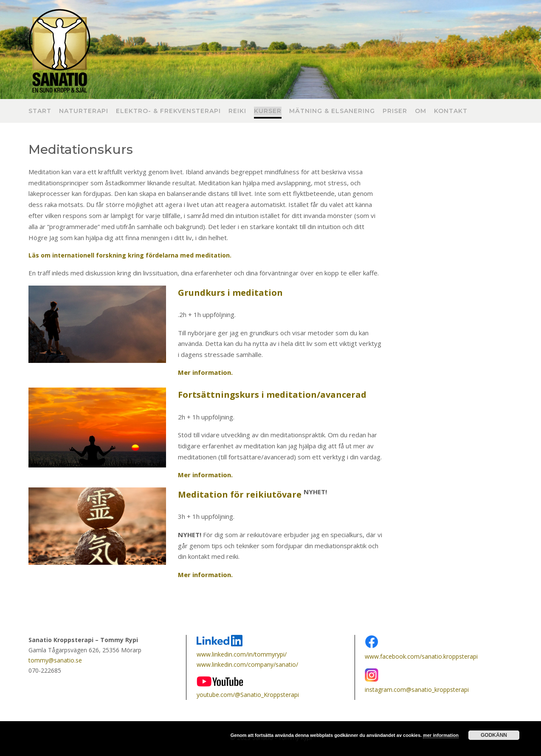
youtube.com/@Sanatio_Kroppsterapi (248, 695)
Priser (395, 111)
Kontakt (451, 111)
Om (421, 111)
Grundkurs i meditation (230, 293)
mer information (441, 735)
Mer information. (205, 575)
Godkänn (494, 735)
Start (40, 111)
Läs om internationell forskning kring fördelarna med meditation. (130, 255)
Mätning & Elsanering (332, 111)
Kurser (268, 111)
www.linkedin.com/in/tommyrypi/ (242, 654)
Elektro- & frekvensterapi (168, 111)
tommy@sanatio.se (55, 660)
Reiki (237, 111)
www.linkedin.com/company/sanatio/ (247, 664)
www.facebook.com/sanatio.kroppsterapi (421, 656)
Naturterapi (84, 111)
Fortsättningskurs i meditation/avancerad (272, 395)
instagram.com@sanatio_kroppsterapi (417, 689)
